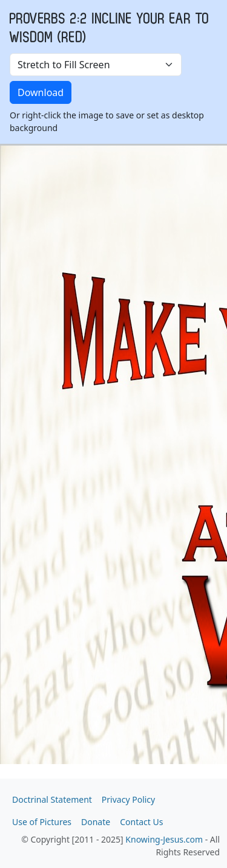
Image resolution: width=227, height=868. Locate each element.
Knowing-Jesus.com (164, 839)
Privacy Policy (128, 799)
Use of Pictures (42, 822)
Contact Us (141, 822)
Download (41, 92)
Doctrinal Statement (52, 799)
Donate (96, 822)
